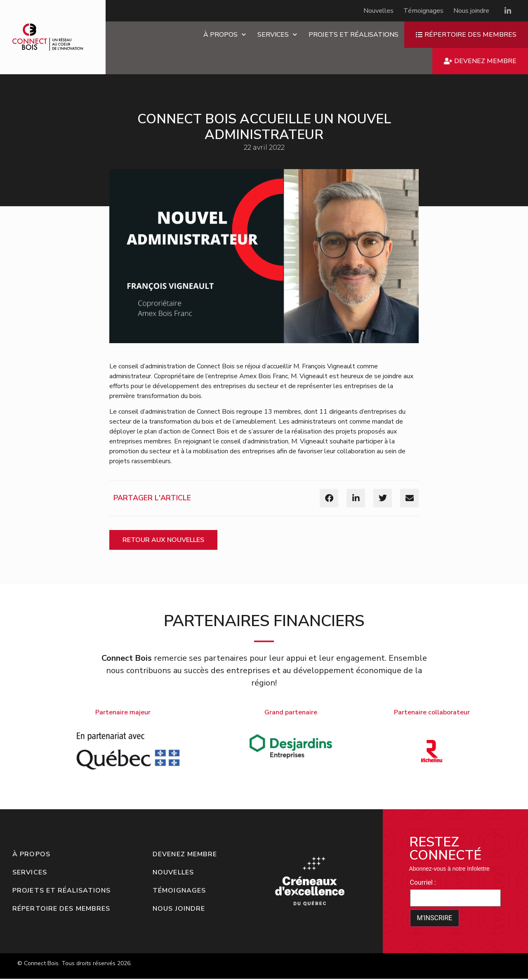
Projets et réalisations (354, 35)
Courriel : (423, 883)
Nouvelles (378, 11)
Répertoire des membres (61, 909)
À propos (225, 34)
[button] (329, 498)
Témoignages (423, 11)
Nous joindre (471, 11)
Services (277, 34)
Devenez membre (185, 854)
